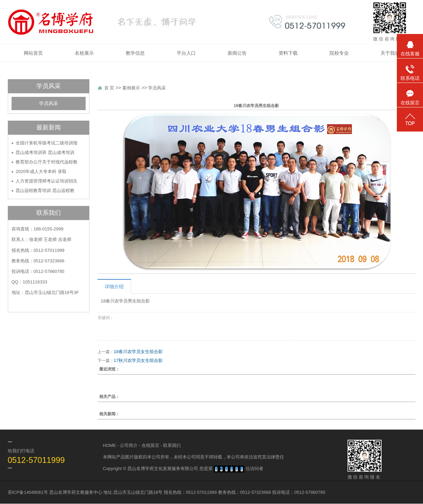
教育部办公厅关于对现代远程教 (47, 162)
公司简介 (129, 445)
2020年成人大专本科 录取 (41, 171)
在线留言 (151, 445)
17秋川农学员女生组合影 (138, 360)
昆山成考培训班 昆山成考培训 (45, 152)
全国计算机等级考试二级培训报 (47, 143)
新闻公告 (237, 53)
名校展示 (84, 53)
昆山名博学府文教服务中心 (76, 492)
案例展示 (131, 88)
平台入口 (186, 53)
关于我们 (390, 53)
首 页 (109, 88)
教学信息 (135, 53)
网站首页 (33, 53)
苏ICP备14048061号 (28, 492)
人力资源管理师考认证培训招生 (47, 181)
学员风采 (49, 103)
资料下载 (288, 53)
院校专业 (339, 53)
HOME (110, 445)
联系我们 (172, 445)
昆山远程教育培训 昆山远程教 (45, 190)
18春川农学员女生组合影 (138, 352)
